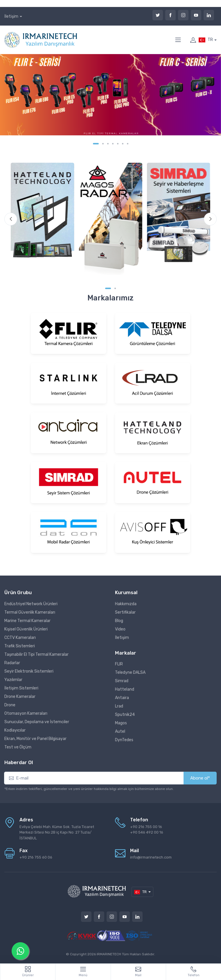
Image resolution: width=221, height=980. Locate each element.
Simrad (122, 681)
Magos (121, 723)
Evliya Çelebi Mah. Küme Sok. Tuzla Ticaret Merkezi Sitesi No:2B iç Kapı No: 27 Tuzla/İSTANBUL (57, 832)
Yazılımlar (13, 680)
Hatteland (125, 689)
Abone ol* (200, 778)
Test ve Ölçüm (18, 747)
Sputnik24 (125, 715)
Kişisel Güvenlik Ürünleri (26, 629)
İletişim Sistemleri (21, 688)
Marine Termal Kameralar (27, 621)
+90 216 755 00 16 (146, 827)
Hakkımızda (126, 604)
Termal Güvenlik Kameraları (30, 612)
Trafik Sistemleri (20, 646)
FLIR (119, 664)
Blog (119, 621)
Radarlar (12, 663)
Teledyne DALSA (130, 672)
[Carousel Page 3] (108, 144)
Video (120, 629)
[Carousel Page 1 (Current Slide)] (96, 144)
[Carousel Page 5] (118, 144)
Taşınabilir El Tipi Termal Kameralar (36, 654)
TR (206, 40)
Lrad (119, 706)
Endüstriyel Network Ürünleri (31, 604)
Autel (120, 731)
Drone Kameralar (20, 697)
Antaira (122, 698)
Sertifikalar (125, 612)
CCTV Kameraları (20, 638)
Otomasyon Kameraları (26, 713)
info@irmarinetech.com (151, 857)
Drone (10, 705)
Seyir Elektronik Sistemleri (29, 671)
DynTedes (124, 740)
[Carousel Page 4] (113, 144)
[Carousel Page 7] (128, 144)
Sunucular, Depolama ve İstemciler (37, 722)
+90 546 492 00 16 (147, 832)
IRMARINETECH (109, 954)
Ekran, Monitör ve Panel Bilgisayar (35, 739)
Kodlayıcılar (15, 730)
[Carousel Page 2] (103, 144)
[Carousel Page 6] (123, 144)
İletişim (11, 16)
